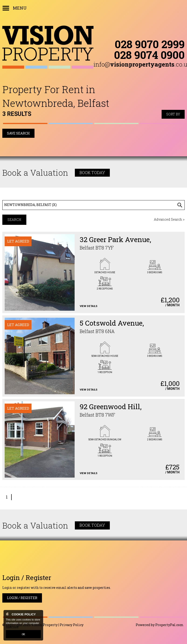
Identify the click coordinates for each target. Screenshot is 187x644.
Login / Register (22, 598)
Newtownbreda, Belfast (30, 205)
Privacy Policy (72, 625)
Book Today (92, 173)
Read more (12, 627)
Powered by (160, 625)
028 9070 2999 (150, 44)
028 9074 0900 (149, 55)
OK (23, 634)
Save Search (18, 133)
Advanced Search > (169, 219)
